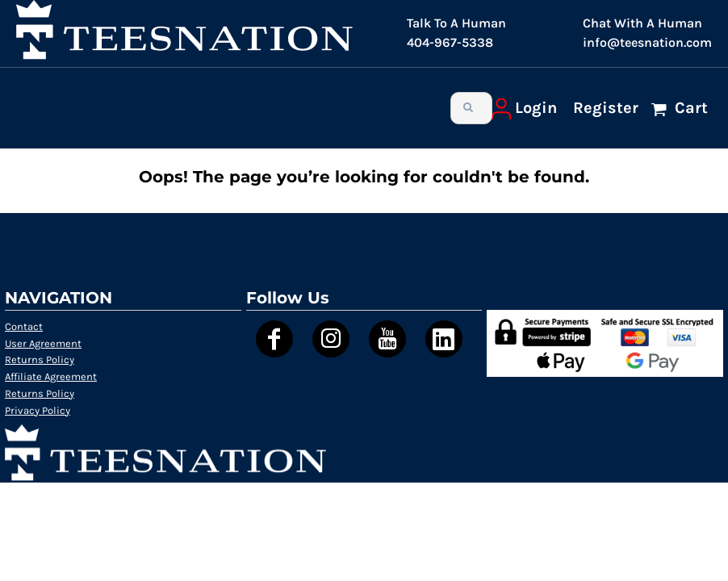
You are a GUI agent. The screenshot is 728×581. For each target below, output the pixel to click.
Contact (24, 326)
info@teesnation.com (647, 42)
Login (536, 108)
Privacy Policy (38, 410)
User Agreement (43, 343)
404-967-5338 (450, 42)
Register (606, 108)
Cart (689, 108)
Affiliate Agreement (51, 376)
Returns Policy (40, 359)
